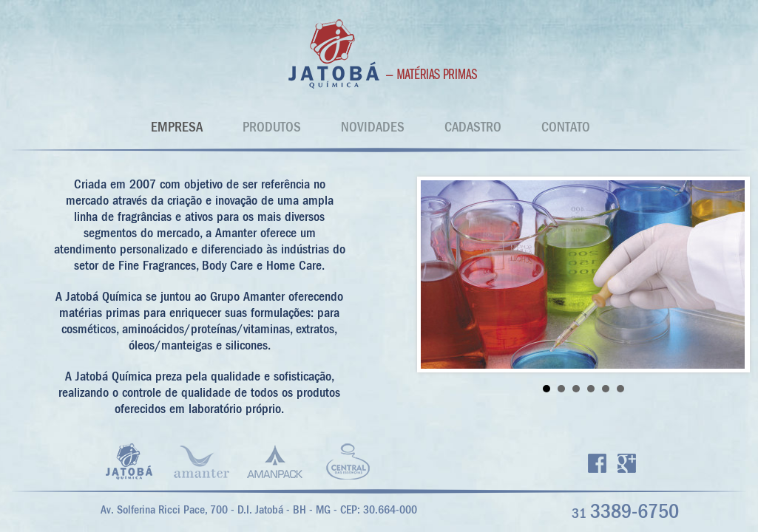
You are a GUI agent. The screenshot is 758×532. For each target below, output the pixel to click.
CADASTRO (473, 127)
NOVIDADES (373, 127)
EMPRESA (177, 127)
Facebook (597, 463)
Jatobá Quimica (379, 54)
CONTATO (566, 127)
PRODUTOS (272, 127)
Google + (627, 463)
